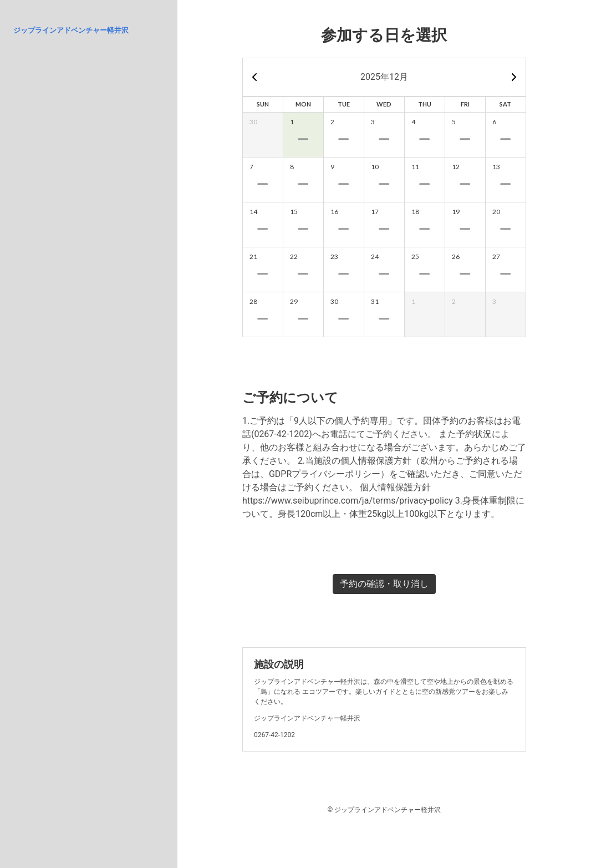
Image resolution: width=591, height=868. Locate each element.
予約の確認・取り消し (384, 584)
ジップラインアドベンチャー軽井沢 (71, 30)
